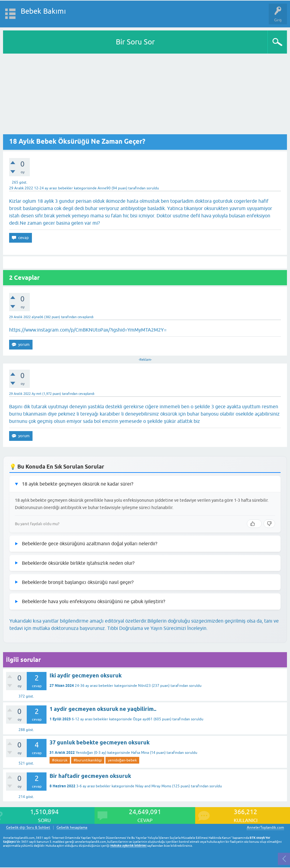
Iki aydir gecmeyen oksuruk (86, 675)
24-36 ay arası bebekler (94, 686)
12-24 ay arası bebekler (53, 188)
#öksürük (60, 760)
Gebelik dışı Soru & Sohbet (28, 828)
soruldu (153, 188)
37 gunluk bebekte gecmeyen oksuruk (100, 742)
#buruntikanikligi (88, 760)
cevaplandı (86, 317)
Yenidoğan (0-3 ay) (91, 753)
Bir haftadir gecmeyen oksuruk (90, 776)
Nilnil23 (144, 686)
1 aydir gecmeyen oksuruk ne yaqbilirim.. (103, 709)
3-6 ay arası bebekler (93, 786)
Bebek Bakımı (43, 11)
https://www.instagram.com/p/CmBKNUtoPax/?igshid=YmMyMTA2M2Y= (88, 330)
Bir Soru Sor (135, 42)
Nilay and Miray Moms (153, 786)
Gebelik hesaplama (72, 828)
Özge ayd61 (143, 719)
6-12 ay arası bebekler (90, 719)
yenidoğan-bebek (122, 760)
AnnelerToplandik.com (265, 828)
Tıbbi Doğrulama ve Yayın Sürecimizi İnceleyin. (157, 628)
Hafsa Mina (140, 753)
